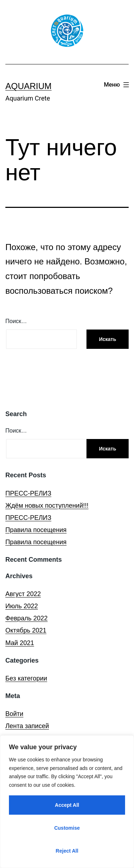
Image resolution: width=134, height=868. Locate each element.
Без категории (26, 678)
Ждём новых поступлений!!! (47, 506)
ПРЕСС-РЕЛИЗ (28, 493)
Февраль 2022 (26, 618)
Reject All (67, 851)
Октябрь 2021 (26, 630)
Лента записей (27, 726)
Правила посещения (36, 530)
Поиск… (16, 321)
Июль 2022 (22, 606)
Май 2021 (20, 643)
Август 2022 (23, 594)
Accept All (67, 805)
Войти (14, 714)
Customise (67, 828)
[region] (67, 802)
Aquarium (28, 86)
